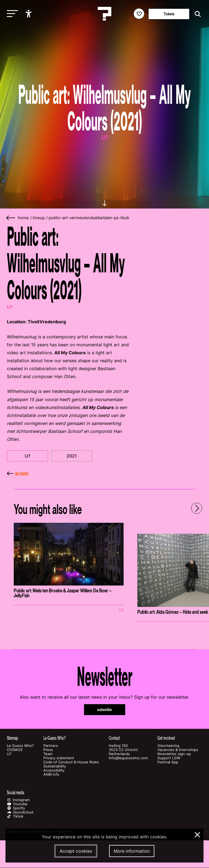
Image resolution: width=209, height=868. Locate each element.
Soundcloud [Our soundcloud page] (20, 812)
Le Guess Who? (20, 746)
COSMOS (15, 750)
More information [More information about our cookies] (132, 851)
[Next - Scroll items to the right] (197, 508)
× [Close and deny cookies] (198, 834)
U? (27, 456)
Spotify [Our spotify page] (16, 808)
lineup (39, 218)
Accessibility (54, 770)
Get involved (166, 738)
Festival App (168, 762)
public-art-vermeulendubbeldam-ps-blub (89, 218)
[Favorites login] (139, 14)
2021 (72, 456)
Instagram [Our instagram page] (18, 800)
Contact (114, 738)
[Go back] (11, 218)
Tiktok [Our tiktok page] (15, 816)
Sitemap (12, 738)
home (23, 218)
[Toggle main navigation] (11, 14)
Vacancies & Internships (178, 750)
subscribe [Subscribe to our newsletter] (104, 709)
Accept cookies (76, 851)
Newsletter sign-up (174, 754)
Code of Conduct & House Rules (71, 762)
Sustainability (55, 766)
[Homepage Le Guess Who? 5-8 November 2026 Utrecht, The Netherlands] (105, 14)
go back (18, 473)
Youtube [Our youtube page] (17, 804)
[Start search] (196, 14)
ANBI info (51, 774)
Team (48, 754)
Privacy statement (59, 758)
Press (48, 750)
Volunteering (168, 746)
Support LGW (169, 758)
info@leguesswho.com (128, 758)
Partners (51, 746)
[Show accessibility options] (29, 14)
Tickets (169, 14)
